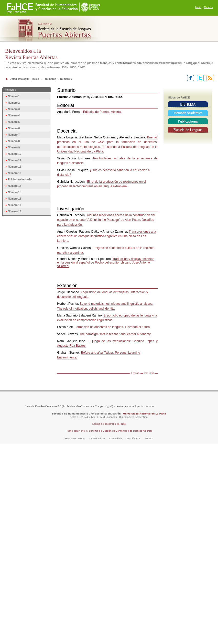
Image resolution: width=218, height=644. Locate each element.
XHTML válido (97, 438)
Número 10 (15, 154)
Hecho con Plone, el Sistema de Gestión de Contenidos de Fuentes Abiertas (109, 431)
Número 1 (14, 96)
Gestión (209, 7)
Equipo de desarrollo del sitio (109, 424)
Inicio (198, 7)
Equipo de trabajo (201, 63)
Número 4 (14, 116)
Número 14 (15, 186)
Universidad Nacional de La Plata (144, 414)
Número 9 (14, 148)
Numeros (51, 79)
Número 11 (15, 160)
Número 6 (14, 128)
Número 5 (14, 122)
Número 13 (15, 173)
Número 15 (15, 192)
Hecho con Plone (75, 438)
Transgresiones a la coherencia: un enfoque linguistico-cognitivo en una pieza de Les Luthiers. (106, 236)
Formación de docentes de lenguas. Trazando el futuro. (112, 327)
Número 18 (15, 211)
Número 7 (14, 135)
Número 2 (14, 103)
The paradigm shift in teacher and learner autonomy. (115, 334)
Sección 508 (133, 438)
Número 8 (14, 141)
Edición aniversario (20, 179)
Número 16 (15, 199)
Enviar (135, 373)
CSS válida (116, 438)
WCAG (149, 438)
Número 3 (14, 109)
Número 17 (15, 205)
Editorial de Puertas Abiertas (103, 112)
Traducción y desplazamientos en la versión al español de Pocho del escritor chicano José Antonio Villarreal (106, 263)
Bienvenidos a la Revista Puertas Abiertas (153, 63)
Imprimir (149, 373)
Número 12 (15, 167)
